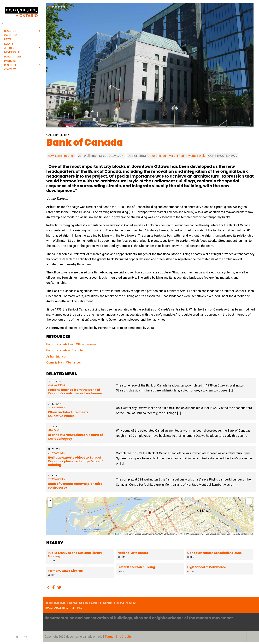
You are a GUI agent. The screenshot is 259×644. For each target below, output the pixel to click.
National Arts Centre (133, 553)
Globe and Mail (57, 385)
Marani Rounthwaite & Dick (187, 156)
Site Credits (124, 637)
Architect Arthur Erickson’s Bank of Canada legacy (75, 437)
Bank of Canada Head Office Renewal (71, 344)
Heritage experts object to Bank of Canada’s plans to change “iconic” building (76, 461)
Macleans (54, 430)
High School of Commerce (206, 567)
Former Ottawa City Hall (66, 571)
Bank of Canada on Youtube (65, 350)
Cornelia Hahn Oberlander (64, 362)
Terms (109, 637)
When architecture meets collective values (68, 414)
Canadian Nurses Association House (214, 553)
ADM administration (61, 156)
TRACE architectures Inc (63, 608)
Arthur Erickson (157, 156)
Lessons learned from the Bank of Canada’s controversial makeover (75, 392)
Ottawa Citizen (56, 453)
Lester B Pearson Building (136, 567)
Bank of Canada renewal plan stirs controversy (75, 486)
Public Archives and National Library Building (75, 555)
